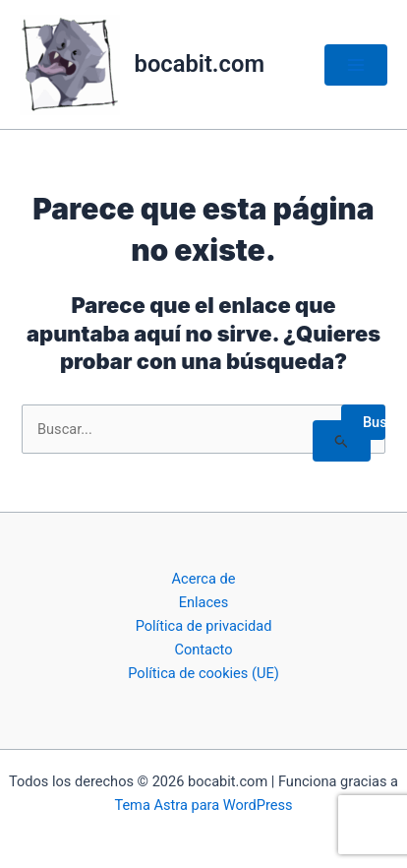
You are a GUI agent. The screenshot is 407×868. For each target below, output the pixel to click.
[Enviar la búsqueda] (342, 441)
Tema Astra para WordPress (203, 805)
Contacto (203, 650)
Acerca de (204, 579)
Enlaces (204, 602)
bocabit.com (200, 64)
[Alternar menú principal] (356, 65)
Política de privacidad (204, 626)
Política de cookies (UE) (203, 673)
